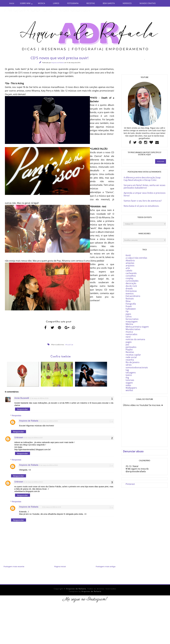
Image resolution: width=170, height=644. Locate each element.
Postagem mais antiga (106, 567)
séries (129, 365)
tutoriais (130, 380)
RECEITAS (91, 3)
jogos (128, 314)
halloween (131, 309)
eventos (130, 294)
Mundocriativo (133, 329)
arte (128, 268)
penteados (131, 347)
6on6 (128, 255)
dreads (129, 288)
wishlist (129, 390)
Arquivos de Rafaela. (47, 8)
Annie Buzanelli (22, 399)
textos (129, 375)
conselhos (131, 276)
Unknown (19, 438)
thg (127, 378)
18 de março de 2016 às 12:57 (33, 438)
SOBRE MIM (25, 3)
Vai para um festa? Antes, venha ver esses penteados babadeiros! (144, 186)
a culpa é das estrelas (136, 258)
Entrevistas (131, 291)
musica (69, 345)
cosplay (129, 278)
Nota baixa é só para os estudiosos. (141, 206)
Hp (127, 311)
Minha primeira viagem (137, 327)
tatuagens (131, 373)
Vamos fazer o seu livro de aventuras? (143, 201)
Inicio (12, 3)
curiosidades (132, 281)
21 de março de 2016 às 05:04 (48, 422)
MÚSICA (42, 3)
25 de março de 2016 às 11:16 (52, 508)
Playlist (129, 350)
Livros (129, 316)
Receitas (130, 352)
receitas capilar (133, 355)
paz (127, 345)
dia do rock (131, 286)
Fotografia (131, 304)
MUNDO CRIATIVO (148, 3)
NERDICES (127, 3)
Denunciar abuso (133, 451)
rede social (131, 357)
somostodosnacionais (137, 367)
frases (129, 306)
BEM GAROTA (109, 3)
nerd (128, 337)
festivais (130, 299)
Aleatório (130, 260)
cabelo (129, 271)
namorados (131, 334)
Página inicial (60, 567)
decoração (131, 283)
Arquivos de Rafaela (58, 63)
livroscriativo (132, 319)
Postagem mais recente (14, 567)
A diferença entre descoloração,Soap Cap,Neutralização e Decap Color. (142, 179)
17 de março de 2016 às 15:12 (39, 399)
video (128, 385)
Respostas (17, 416)
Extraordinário (133, 296)
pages (129, 342)
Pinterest (130, 484)
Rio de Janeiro (133, 362)
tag (127, 370)
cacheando (131, 273)
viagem (129, 383)
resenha (130, 360)
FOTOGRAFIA (73, 3)
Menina (129, 324)
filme (128, 301)
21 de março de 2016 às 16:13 (33, 483)
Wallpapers (131, 388)
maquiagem (132, 322)
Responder (23, 410)
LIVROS (56, 3)
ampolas (130, 263)
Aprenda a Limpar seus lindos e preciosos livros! (145, 194)
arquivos (130, 266)
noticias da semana (135, 339)
